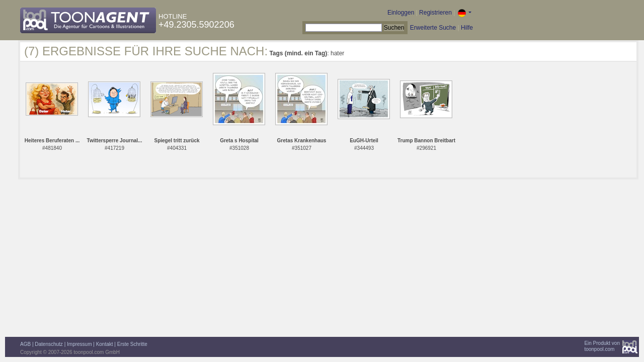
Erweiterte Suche (433, 28)
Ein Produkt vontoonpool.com (602, 346)
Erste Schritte (132, 344)
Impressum (79, 344)
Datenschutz (49, 344)
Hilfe (467, 28)
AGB (25, 344)
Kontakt (105, 344)
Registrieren (435, 13)
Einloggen (401, 13)
